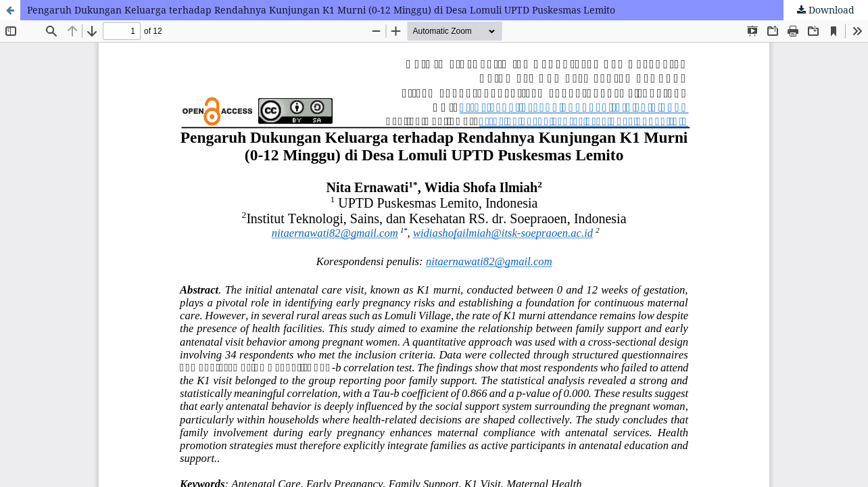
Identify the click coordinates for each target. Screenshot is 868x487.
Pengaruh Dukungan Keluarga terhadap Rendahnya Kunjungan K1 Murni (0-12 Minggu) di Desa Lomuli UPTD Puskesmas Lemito (321, 10)
